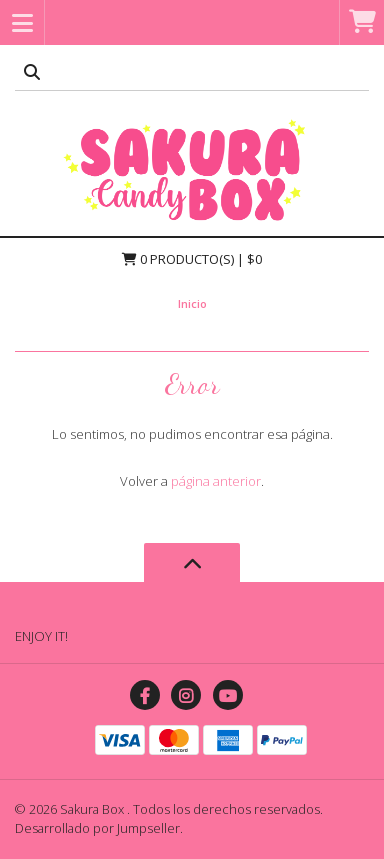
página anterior (216, 481)
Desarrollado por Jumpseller (97, 828)
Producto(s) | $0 (192, 259)
